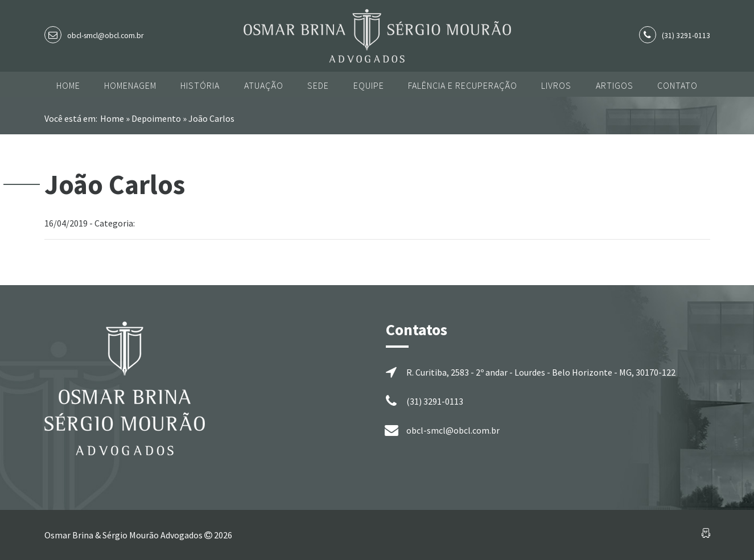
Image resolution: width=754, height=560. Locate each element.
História (200, 85)
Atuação (264, 85)
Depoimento (156, 118)
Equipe (369, 85)
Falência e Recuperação (463, 85)
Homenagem (130, 85)
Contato (677, 85)
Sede (318, 85)
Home (68, 85)
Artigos (615, 85)
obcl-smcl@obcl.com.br (105, 36)
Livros (556, 85)
